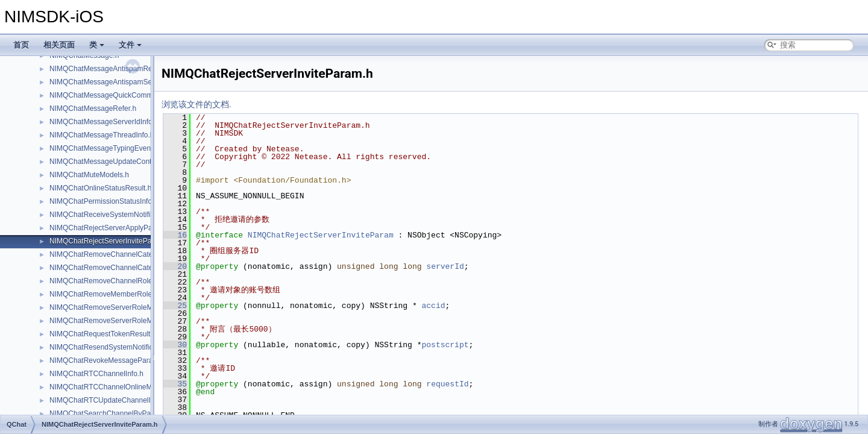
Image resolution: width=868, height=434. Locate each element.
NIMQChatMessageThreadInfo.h (102, 135)
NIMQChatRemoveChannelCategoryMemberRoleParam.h (143, 254)
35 (175, 384)
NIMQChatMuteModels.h (89, 175)
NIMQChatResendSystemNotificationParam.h (123, 347)
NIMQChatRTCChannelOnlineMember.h (114, 387)
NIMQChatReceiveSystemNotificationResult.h (123, 215)
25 (175, 306)
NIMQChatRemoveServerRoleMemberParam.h (125, 307)
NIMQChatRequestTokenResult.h (103, 334)
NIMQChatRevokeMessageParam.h (107, 360)
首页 (21, 45)
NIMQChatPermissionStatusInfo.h (104, 201)
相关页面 (59, 45)
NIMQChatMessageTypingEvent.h (104, 148)
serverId (445, 266)
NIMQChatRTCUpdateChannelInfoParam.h (119, 400)
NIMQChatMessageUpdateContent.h (108, 162)
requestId (447, 384)
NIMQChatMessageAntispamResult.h (109, 69)
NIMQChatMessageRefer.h (93, 108)
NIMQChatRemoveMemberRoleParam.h (114, 294)
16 (175, 235)
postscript (445, 345)
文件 (130, 45)
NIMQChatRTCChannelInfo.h (96, 374)
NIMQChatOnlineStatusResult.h (100, 188)
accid (433, 306)
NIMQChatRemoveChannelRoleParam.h (115, 281)
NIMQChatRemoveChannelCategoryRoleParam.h (129, 268)
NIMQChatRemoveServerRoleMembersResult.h (126, 321)
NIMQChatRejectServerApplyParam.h (110, 228)
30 (175, 345)
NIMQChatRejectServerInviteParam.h (110, 241)
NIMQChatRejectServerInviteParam (321, 235)
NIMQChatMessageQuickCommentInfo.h (115, 95)
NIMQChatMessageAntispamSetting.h (111, 82)
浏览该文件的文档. (197, 104)
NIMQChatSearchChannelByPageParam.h (118, 414)
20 (175, 266)
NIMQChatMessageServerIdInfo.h (104, 122)
